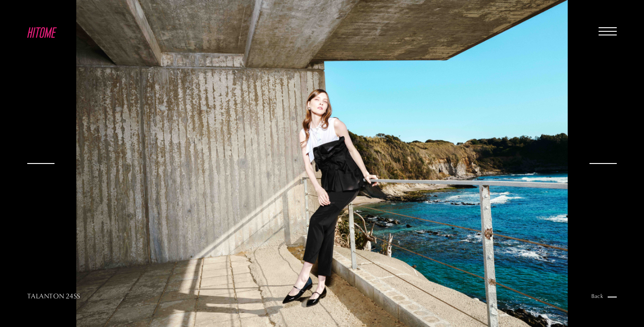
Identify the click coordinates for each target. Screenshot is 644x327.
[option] (322, 163)
